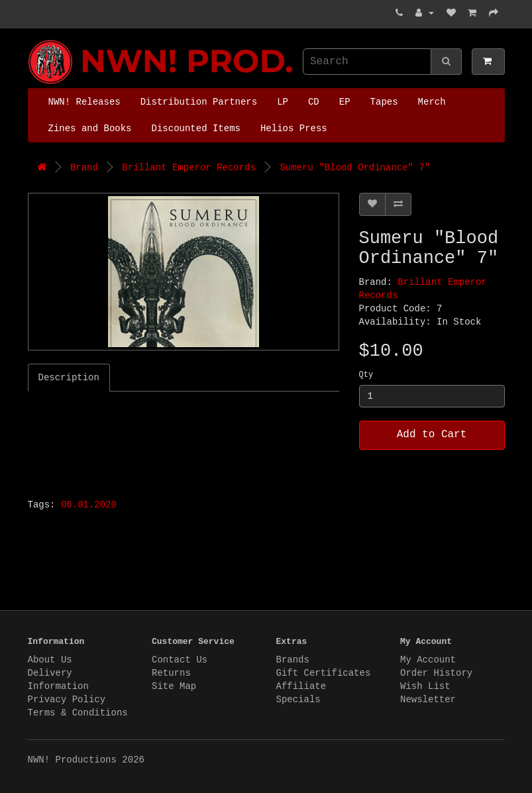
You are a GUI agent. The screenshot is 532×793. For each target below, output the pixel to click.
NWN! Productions (31, 40)
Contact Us (180, 660)
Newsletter (428, 700)
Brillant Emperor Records (189, 168)
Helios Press (294, 129)
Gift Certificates (324, 673)
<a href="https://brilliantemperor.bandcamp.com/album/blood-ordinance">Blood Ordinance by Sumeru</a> (193, 441)
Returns (171, 673)
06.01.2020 (89, 505)
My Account (428, 660)
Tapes (384, 102)
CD (314, 102)
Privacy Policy (67, 700)
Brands (293, 660)
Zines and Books (90, 129)
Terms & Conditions (78, 713)
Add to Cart (432, 435)
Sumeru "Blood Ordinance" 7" (355, 168)
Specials (298, 700)
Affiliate (301, 686)
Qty (366, 375)
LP (283, 102)
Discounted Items (196, 129)
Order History (436, 673)
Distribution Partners (199, 102)
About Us (50, 660)
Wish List (425, 686)
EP (345, 102)
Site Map (174, 686)
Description (69, 378)
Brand (84, 168)
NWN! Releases (84, 102)
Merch (432, 102)
